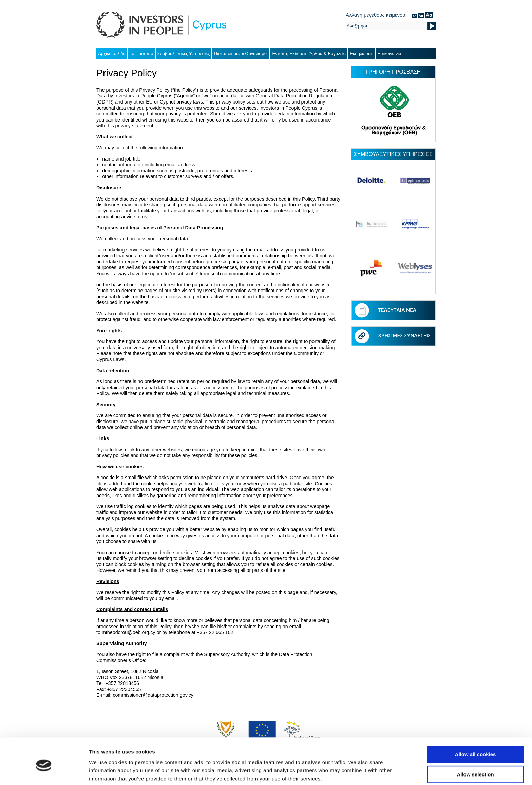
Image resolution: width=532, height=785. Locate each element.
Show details (356, 772)
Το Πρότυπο (141, 53)
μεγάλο (429, 15)
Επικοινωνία (389, 53)
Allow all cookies (476, 725)
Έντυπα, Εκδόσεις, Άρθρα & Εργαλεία (309, 53)
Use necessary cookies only (475, 765)
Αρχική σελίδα (112, 53)
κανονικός (414, 15)
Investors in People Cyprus (161, 25)
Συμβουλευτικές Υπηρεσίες (184, 53)
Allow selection (475, 745)
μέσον (421, 15)
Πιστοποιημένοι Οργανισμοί (241, 53)
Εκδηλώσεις (362, 53)
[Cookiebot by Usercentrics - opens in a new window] (44, 772)
